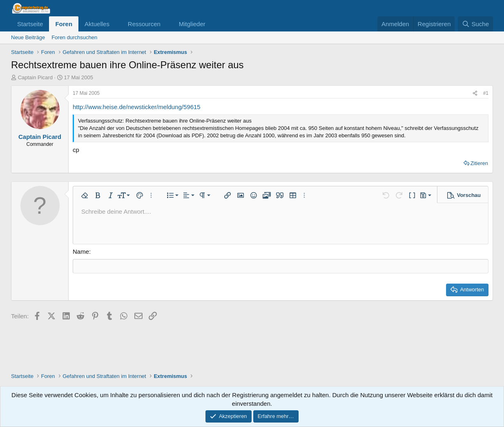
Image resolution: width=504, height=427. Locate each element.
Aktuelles (97, 24)
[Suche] (475, 24)
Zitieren (479, 163)
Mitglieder (192, 24)
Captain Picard (35, 77)
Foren (64, 24)
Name (81, 252)
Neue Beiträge (28, 37)
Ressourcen (144, 24)
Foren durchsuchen (74, 37)
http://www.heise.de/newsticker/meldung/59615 (137, 107)
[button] (116, 24)
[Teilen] (475, 93)
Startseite (30, 24)
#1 (486, 93)
